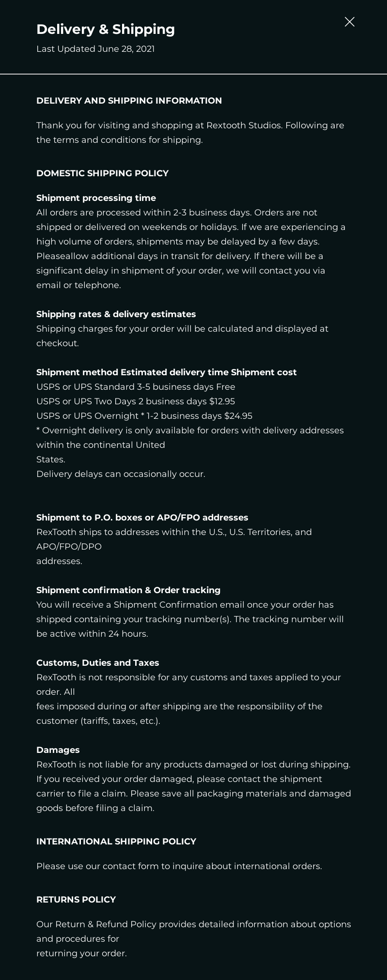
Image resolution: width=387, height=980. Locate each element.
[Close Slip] (350, 22)
